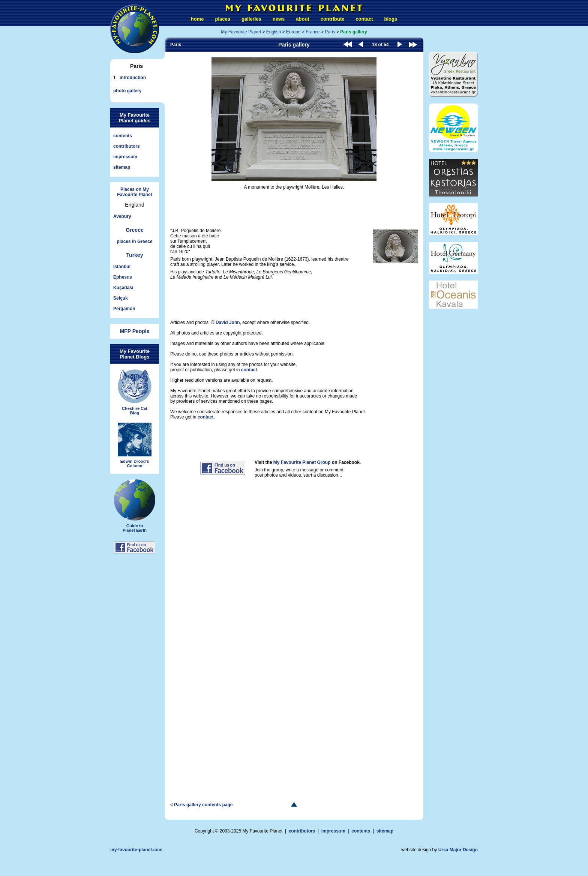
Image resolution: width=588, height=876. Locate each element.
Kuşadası (123, 288)
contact (364, 19)
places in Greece (134, 241)
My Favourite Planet (241, 32)
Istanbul (122, 267)
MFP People (134, 331)
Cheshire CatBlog (135, 392)
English (274, 32)
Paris (330, 32)
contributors (127, 146)
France (313, 32)
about (302, 19)
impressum (125, 157)
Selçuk (121, 298)
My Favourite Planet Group (302, 462)
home (197, 19)
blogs (391, 19)
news (279, 19)
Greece (134, 230)
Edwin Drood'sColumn (135, 445)
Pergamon (124, 309)
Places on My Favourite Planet (134, 192)
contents (123, 136)
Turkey (135, 255)
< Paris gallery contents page (201, 805)
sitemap (122, 167)
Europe (293, 32)
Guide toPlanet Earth (135, 506)
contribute (333, 19)
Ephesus (123, 277)
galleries (251, 19)
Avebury (122, 216)
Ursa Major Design (458, 850)
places (223, 19)
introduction (133, 78)
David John (228, 322)
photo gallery (127, 91)
